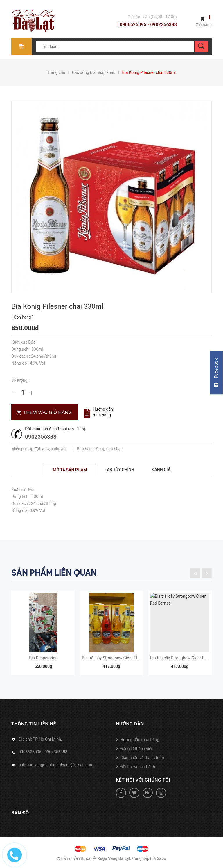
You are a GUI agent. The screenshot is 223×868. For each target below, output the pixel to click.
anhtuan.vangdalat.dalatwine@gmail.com (56, 765)
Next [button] (207, 573)
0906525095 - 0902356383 (147, 25)
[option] (43, 636)
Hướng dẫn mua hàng (140, 740)
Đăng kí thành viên (137, 749)
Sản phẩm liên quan (54, 573)
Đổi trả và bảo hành (138, 767)
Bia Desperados (43, 658)
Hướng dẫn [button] (130, 724)
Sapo (161, 858)
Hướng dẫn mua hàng (103, 412)
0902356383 (41, 437)
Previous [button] (195, 573)
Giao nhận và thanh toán (142, 758)
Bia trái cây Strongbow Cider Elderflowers (119, 658)
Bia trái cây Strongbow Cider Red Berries (186, 658)
